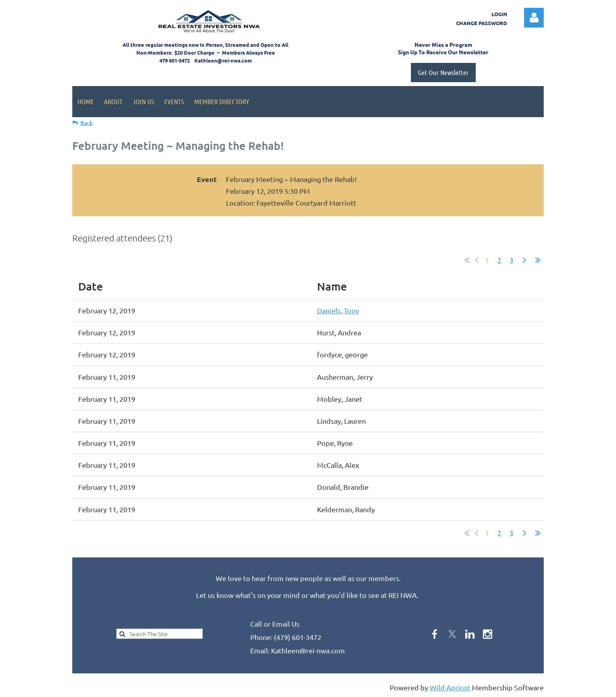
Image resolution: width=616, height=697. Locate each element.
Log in (534, 18)
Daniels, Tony (338, 310)
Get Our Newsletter (443, 72)
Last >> (538, 260)
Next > (524, 260)
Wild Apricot (450, 687)
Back (87, 123)
